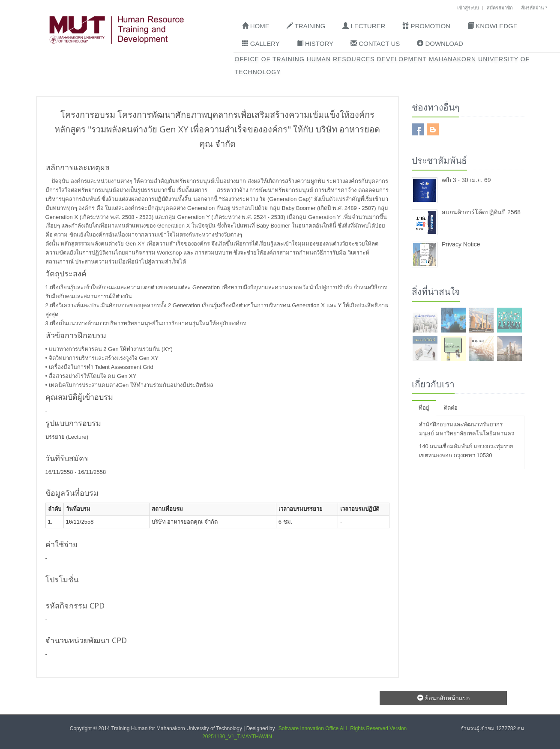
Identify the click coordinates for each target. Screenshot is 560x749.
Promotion (426, 26)
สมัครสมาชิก (500, 7)
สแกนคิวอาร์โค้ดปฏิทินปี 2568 (481, 212)
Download (440, 43)
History (315, 43)
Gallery (261, 43)
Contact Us (375, 43)
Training (306, 26)
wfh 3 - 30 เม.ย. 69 (466, 180)
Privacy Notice (461, 244)
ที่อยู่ (424, 408)
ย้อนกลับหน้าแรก (443, 698)
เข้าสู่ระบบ (468, 7)
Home (256, 26)
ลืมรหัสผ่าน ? (534, 7)
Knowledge (493, 26)
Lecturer (364, 26)
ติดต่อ (451, 408)
